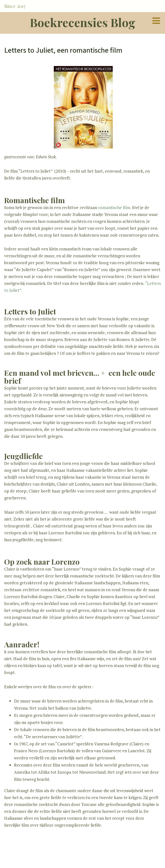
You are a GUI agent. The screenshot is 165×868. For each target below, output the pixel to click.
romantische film (114, 207)
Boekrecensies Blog (82, 22)
